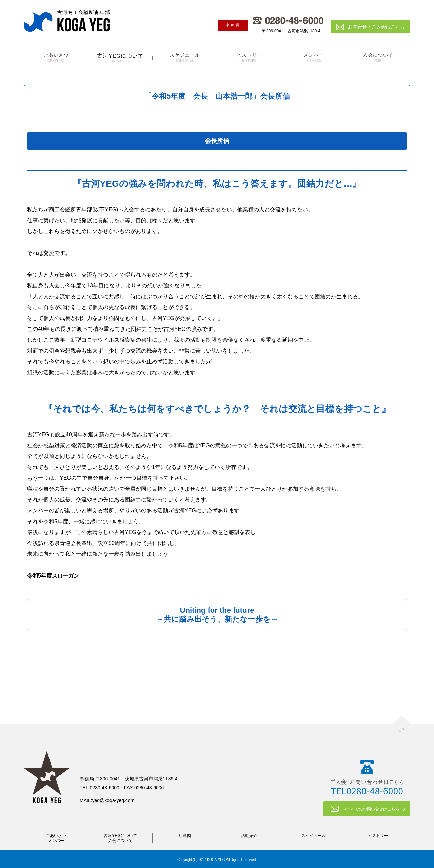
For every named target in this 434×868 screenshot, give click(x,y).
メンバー (314, 58)
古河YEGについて (120, 836)
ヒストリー (249, 58)
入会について (378, 58)
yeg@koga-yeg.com (113, 800)
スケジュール (185, 58)
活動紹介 (249, 836)
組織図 (185, 836)
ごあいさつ (56, 58)
